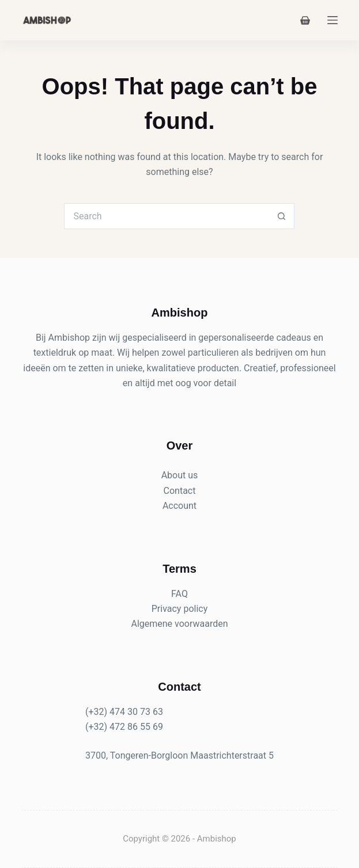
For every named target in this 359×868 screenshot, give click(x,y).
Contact (180, 491)
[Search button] (281, 216)
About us (180, 475)
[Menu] (332, 20)
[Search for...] (166, 216)
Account (179, 506)
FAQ (179, 594)
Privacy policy (180, 609)
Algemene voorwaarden (179, 624)
